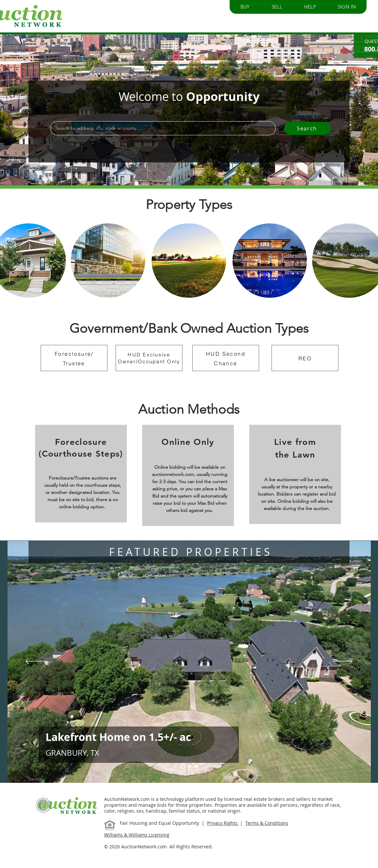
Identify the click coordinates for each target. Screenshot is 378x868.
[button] (245, 7)
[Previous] (35, 662)
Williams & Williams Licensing (137, 835)
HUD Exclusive (149, 355)
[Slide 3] (190, 766)
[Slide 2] (197, 766)
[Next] (343, 662)
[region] (108, 261)
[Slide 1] (183, 766)
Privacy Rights (223, 823)
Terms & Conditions (267, 823)
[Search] (308, 128)
